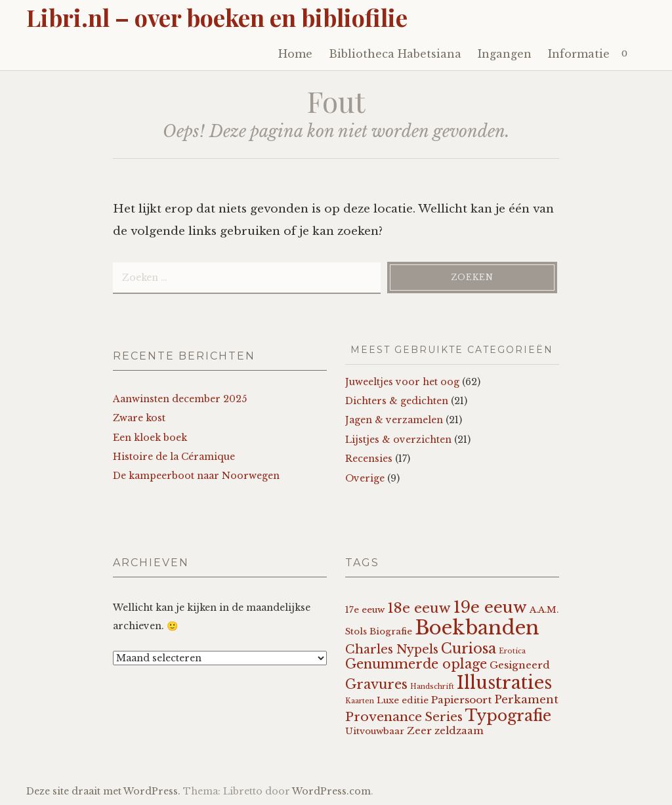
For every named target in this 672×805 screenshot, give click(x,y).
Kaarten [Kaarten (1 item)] (360, 701)
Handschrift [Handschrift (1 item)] (432, 687)
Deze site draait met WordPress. (103, 791)
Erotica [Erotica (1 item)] (512, 651)
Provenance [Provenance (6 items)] (384, 717)
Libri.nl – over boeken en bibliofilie (217, 17)
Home (295, 54)
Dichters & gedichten (397, 401)
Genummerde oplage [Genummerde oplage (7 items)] (416, 664)
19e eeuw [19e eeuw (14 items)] (490, 607)
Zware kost (139, 418)
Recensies (369, 459)
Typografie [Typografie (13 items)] (508, 715)
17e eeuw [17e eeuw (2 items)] (365, 610)
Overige (365, 478)
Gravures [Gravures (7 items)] (376, 684)
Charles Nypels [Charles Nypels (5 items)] (392, 650)
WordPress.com (331, 791)
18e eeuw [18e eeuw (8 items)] (419, 608)
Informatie (579, 54)
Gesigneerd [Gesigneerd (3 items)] (520, 665)
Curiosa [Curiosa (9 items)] (469, 649)
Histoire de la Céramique (174, 457)
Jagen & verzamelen (394, 420)
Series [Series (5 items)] (444, 717)
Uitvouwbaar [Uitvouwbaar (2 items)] (375, 731)
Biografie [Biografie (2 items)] (391, 631)
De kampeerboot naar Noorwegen (196, 476)
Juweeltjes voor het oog (402, 382)
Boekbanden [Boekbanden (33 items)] (477, 628)
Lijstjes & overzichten (398, 440)
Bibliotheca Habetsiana (395, 54)
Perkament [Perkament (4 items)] (526, 700)
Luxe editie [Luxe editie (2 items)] (403, 700)
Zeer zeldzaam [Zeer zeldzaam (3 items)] (445, 731)
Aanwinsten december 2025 (180, 399)
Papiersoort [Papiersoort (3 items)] (461, 700)
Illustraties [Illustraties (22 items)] (504, 683)
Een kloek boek (150, 438)
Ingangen (505, 54)
